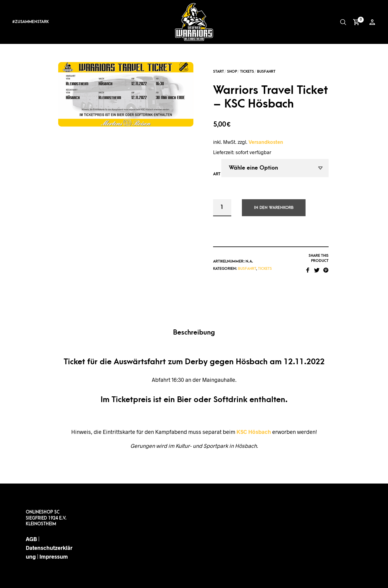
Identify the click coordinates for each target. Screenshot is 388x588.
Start (219, 71)
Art (217, 174)
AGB (31, 539)
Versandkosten (266, 142)
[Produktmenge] (222, 208)
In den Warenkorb (274, 208)
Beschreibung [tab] (194, 333)
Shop (232, 71)
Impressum (54, 557)
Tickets (247, 71)
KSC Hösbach (254, 432)
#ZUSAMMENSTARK (30, 22)
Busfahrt (266, 71)
